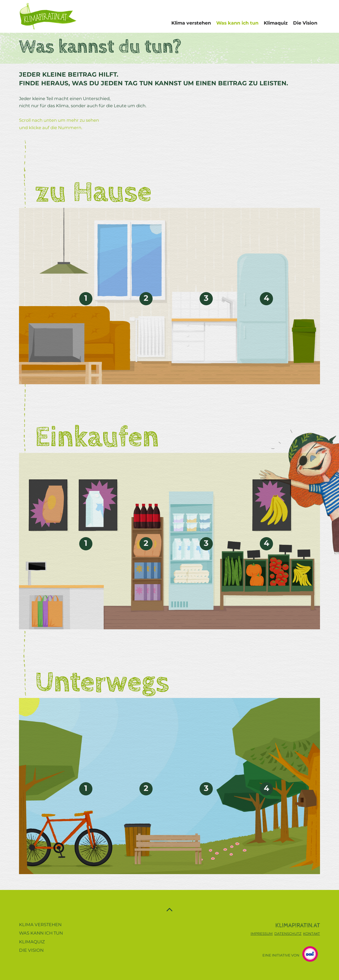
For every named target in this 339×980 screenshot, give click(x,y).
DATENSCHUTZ (288, 934)
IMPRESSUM (262, 934)
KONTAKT (312, 934)
